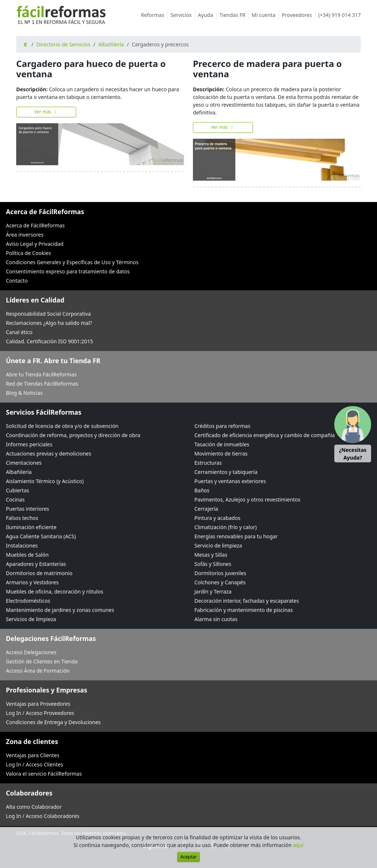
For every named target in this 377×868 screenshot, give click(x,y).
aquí (298, 845)
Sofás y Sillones (213, 564)
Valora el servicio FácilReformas (44, 774)
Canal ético (19, 332)
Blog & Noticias (24, 393)
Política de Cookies (29, 253)
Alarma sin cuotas (216, 619)
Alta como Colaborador (34, 807)
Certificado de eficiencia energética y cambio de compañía (265, 435)
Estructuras (208, 463)
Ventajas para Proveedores (38, 704)
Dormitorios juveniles (220, 573)
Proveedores (298, 15)
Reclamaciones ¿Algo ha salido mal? (49, 323)
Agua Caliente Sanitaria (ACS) (41, 536)
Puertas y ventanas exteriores (230, 481)
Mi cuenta (265, 15)
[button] (353, 434)
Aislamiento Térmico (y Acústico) (45, 481)
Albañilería (111, 44)
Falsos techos (22, 518)
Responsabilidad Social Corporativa (48, 314)
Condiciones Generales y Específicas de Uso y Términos (72, 262)
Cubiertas (17, 490)
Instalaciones (22, 545)
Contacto (17, 281)
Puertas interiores (27, 509)
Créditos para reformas (222, 426)
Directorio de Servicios (64, 44)
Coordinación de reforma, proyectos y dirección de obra (73, 435)
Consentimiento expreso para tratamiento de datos (68, 271)
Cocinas (15, 499)
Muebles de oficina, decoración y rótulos (54, 591)
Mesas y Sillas (211, 555)
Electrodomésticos (28, 601)
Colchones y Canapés (220, 582)
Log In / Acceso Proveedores (40, 713)
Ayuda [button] (207, 15)
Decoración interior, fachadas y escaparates (247, 601)
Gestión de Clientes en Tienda (42, 661)
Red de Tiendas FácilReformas (42, 384)
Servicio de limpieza (218, 545)
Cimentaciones (24, 463)
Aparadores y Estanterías (36, 564)
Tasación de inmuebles (222, 444)
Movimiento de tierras (221, 454)
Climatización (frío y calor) (226, 527)
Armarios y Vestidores (32, 582)
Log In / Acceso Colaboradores (43, 816)
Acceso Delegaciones (31, 652)
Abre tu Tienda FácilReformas (41, 374)
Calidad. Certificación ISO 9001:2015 (50, 341)
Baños (202, 490)
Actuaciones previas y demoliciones (49, 454)
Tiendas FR (234, 15)
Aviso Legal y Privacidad (35, 244)
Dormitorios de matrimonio (39, 573)
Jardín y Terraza (213, 591)
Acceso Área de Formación (38, 671)
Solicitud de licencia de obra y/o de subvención (62, 426)
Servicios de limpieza (31, 619)
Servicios (183, 15)
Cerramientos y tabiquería (226, 472)
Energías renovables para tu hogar (236, 536)
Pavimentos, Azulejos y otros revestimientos (247, 499)
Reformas (154, 15)
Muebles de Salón (27, 555)
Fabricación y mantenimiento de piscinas (244, 610)
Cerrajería (206, 509)
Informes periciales (29, 444)
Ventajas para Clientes (33, 755)
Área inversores (25, 235)
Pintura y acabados (217, 518)
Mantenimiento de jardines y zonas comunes (60, 610)
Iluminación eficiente (31, 527)
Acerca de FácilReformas (35, 225)
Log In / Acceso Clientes (34, 764)
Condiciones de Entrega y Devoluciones (53, 722)
